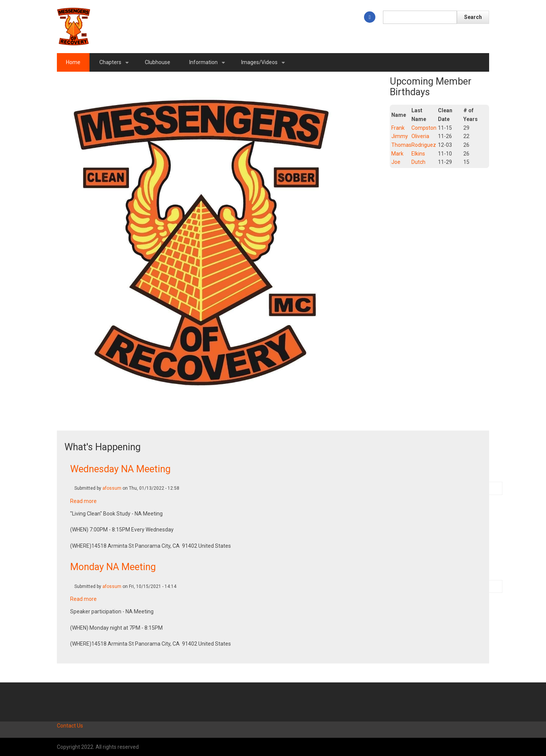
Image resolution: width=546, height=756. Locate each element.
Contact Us (70, 726)
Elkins (418, 154)
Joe (396, 162)
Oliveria (420, 136)
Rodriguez (424, 145)
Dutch (418, 162)
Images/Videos (264, 65)
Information (209, 65)
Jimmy (400, 136)
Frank (398, 128)
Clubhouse (158, 62)
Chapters (115, 65)
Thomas (401, 145)
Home (73, 62)
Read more (83, 501)
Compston (424, 128)
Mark (397, 154)
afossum (112, 488)
